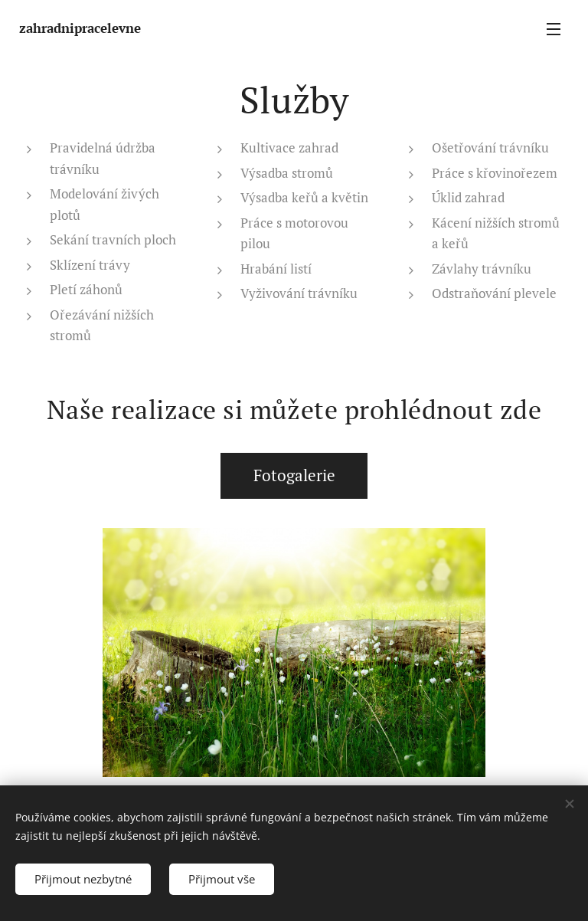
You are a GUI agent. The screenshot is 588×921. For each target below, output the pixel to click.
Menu (554, 29)
